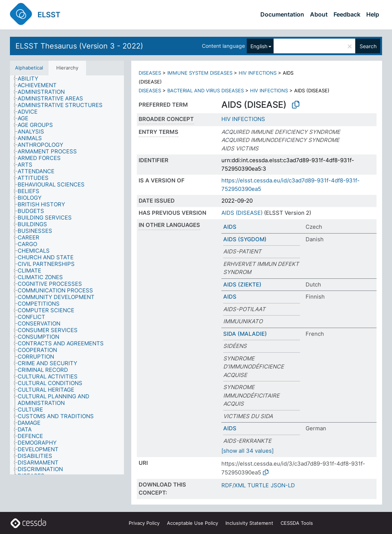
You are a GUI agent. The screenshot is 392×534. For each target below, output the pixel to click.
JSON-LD (283, 485)
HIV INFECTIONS (258, 73)
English (259, 46)
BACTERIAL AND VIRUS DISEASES (206, 90)
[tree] (67, 275)
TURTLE (258, 485)
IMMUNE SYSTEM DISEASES (200, 73)
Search (368, 46)
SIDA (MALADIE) (245, 334)
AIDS (230, 227)
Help (373, 14)
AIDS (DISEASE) (242, 213)
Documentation (282, 14)
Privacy (144, 523)
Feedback (347, 14)
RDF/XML (234, 485)
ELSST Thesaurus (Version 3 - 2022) (79, 46)
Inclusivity (249, 523)
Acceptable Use (193, 523)
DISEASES (150, 73)
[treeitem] (31, 79)
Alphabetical (29, 68)
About (319, 14)
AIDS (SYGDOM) (245, 239)
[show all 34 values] (247, 451)
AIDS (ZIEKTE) (242, 284)
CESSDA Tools (297, 523)
